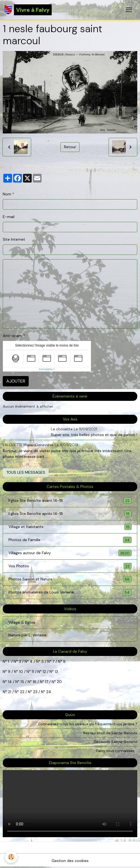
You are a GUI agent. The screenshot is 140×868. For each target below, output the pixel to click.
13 (56, 672)
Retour (70, 147)
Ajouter (16, 381)
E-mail (9, 217)
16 (35, 682)
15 (22, 682)
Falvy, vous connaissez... (117, 751)
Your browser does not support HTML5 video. (70, 804)
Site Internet (14, 239)
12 (45, 672)
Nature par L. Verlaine (27, 635)
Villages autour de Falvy (70, 553)
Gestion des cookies (70, 861)
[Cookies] (11, 857)
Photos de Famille (70, 540)
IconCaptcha (46, 369)
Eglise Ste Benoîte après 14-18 (70, 514)
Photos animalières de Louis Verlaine (70, 592)
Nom (7, 194)
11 (32, 672)
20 (59, 682)
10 (21, 672)
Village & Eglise (22, 622)
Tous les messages (26, 472)
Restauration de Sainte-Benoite (110, 733)
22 (22, 692)
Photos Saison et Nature (70, 579)
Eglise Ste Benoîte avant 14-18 (70, 501)
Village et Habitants (70, 527)
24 (48, 692)
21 (10, 692)
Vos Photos (70, 566)
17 (47, 682)
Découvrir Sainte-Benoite (116, 742)
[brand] (28, 10)
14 (10, 682)
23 (35, 692)
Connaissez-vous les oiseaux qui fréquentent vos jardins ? (88, 724)
